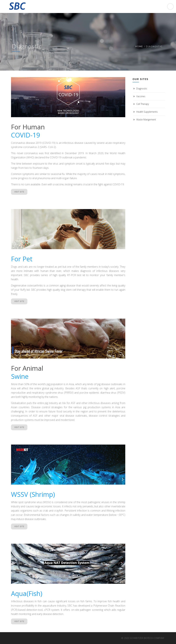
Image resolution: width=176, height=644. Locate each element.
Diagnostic (142, 89)
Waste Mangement (146, 120)
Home (139, 46)
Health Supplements (147, 112)
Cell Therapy (143, 104)
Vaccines (141, 96)
